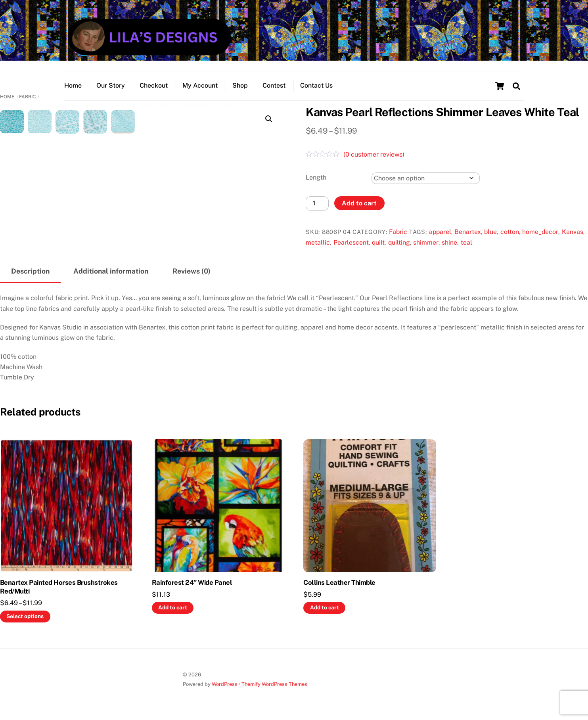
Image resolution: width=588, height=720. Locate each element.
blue (490, 232)
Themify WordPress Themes (274, 684)
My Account (200, 85)
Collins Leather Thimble (339, 582)
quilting (399, 242)
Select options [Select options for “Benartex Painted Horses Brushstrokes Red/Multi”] (25, 616)
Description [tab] (30, 271)
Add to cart (359, 203)
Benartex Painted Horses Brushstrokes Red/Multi (59, 587)
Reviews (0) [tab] (192, 271)
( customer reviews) (374, 154)
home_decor (540, 232)
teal (466, 242)
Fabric (27, 97)
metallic (318, 242)
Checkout (154, 85)
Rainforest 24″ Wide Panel (192, 582)
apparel (440, 232)
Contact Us (316, 85)
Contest (274, 85)
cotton (510, 232)
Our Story (111, 85)
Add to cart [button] (173, 607)
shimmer (426, 242)
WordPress (225, 684)
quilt (378, 242)
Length (316, 177)
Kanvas (573, 232)
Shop (240, 85)
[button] (269, 119)
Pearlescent (351, 242)
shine (449, 242)
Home (73, 85)
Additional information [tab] (111, 271)
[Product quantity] (317, 203)
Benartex (468, 232)
